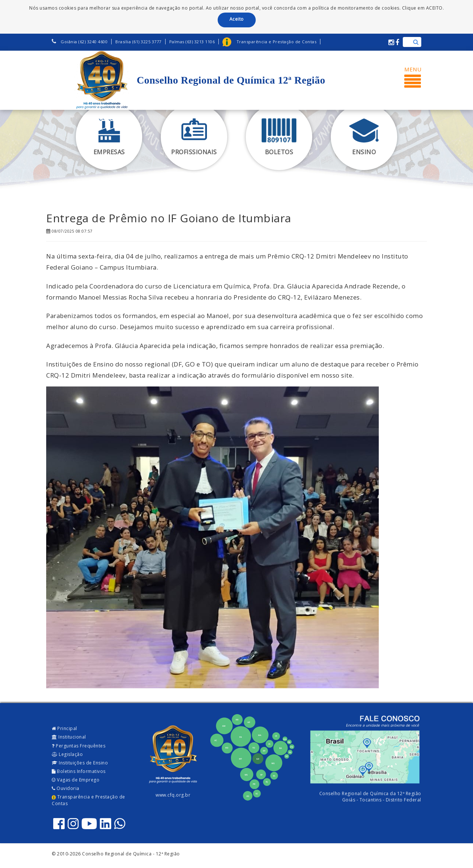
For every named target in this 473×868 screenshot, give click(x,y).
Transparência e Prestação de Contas (89, 800)
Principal (64, 728)
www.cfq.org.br (173, 795)
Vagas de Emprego (76, 780)
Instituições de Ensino (80, 763)
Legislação (67, 754)
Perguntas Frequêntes (79, 746)
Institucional (69, 737)
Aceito (237, 19)
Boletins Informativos (79, 771)
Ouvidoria (66, 788)
